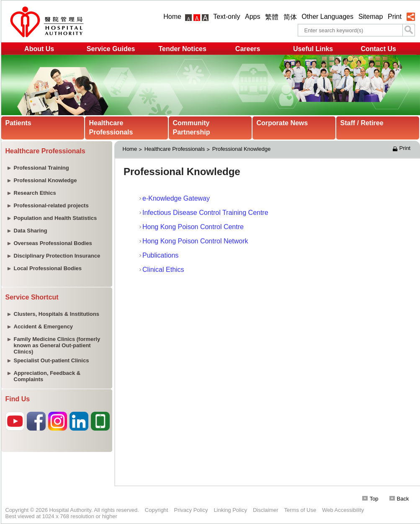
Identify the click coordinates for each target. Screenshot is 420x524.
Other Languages (327, 17)
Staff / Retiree (362, 123)
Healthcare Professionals (111, 128)
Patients (18, 123)
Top (370, 499)
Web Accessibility (343, 510)
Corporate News (282, 123)
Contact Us (378, 49)
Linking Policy (230, 510)
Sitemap (371, 17)
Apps (253, 17)
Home (172, 17)
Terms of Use (300, 510)
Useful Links (313, 49)
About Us (39, 49)
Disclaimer (266, 510)
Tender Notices (182, 49)
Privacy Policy (191, 510)
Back (399, 499)
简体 (290, 17)
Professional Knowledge (241, 149)
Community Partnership (192, 128)
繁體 (272, 17)
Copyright (157, 510)
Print (395, 17)
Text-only (227, 17)
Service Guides (111, 49)
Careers (248, 49)
